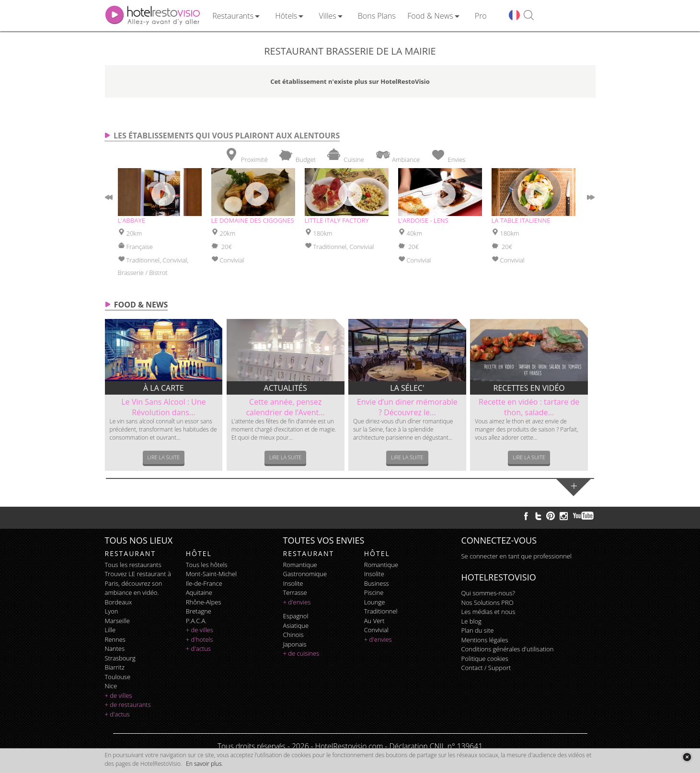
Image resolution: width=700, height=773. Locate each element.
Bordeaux (119, 602)
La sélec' (407, 388)
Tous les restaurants (133, 565)
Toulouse (118, 677)
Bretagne (199, 611)
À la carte (164, 388)
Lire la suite (164, 457)
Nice (111, 686)
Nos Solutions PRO (488, 602)
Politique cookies (485, 659)
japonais (295, 644)
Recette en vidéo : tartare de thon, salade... (529, 407)
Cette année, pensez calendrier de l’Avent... (285, 407)
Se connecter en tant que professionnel (516, 556)
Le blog (471, 621)
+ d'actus (117, 714)
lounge (375, 602)
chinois (293, 635)
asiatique (296, 625)
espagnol (296, 616)
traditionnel (381, 611)
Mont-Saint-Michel (211, 574)
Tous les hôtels (207, 565)
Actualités (286, 388)
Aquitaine (199, 592)
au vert (374, 621)
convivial (376, 630)
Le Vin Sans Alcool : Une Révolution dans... (163, 407)
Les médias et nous (488, 612)
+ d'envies (297, 602)
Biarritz (115, 667)
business (377, 583)
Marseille (117, 621)
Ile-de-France (204, 583)
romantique (300, 565)
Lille (110, 630)
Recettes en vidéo (529, 388)
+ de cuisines (301, 653)
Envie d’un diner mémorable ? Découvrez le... (407, 407)
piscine (374, 592)
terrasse (295, 592)
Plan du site (478, 630)
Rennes (115, 639)
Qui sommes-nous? (488, 593)
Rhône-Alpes (204, 602)
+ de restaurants (128, 705)
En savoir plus (204, 764)
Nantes (115, 648)
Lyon (112, 611)
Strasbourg (120, 658)
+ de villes (119, 695)
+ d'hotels (200, 639)
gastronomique (305, 574)
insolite (293, 583)
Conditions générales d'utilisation (508, 649)
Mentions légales (485, 640)
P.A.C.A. (196, 621)
